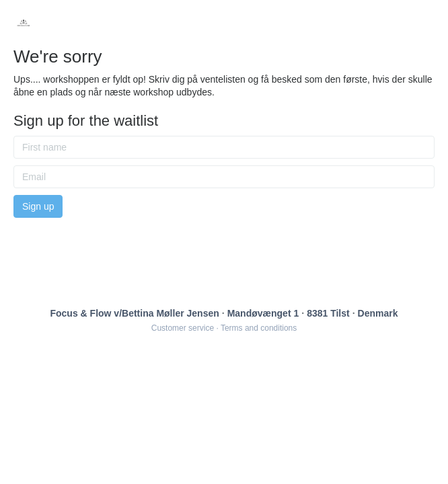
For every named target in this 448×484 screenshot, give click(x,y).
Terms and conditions (259, 328)
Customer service (183, 328)
